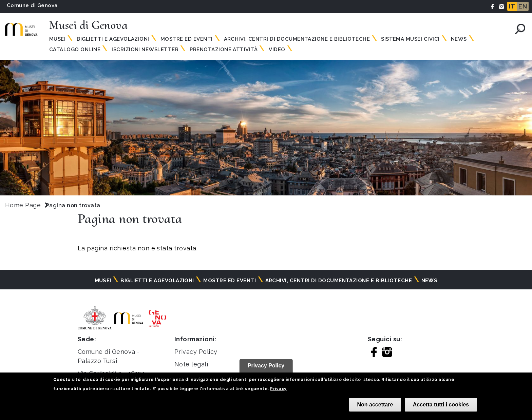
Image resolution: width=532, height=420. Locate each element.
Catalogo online (75, 50)
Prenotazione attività (224, 50)
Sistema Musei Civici (410, 39)
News (459, 39)
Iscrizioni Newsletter (145, 50)
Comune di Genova (32, 5)
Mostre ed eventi (187, 39)
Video (277, 50)
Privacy (278, 389)
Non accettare (375, 405)
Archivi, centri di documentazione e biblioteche (297, 39)
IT (512, 6)
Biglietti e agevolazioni (113, 39)
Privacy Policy (196, 352)
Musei (57, 39)
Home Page (23, 205)
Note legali (191, 364)
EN (523, 6)
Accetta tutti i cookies (441, 405)
